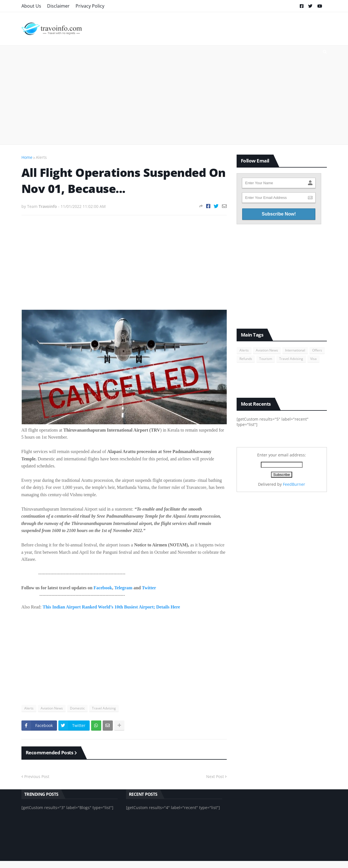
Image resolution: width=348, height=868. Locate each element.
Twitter (149, 588)
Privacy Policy (90, 6)
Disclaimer (58, 6)
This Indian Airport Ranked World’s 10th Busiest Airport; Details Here (111, 607)
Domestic (77, 708)
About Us (31, 6)
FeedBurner (294, 484)
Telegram (123, 588)
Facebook (103, 588)
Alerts (41, 157)
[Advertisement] (174, 95)
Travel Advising (104, 708)
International (295, 350)
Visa (313, 359)
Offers (317, 350)
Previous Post (37, 776)
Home (27, 157)
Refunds (246, 359)
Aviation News (52, 708)
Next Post (215, 776)
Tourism (266, 359)
